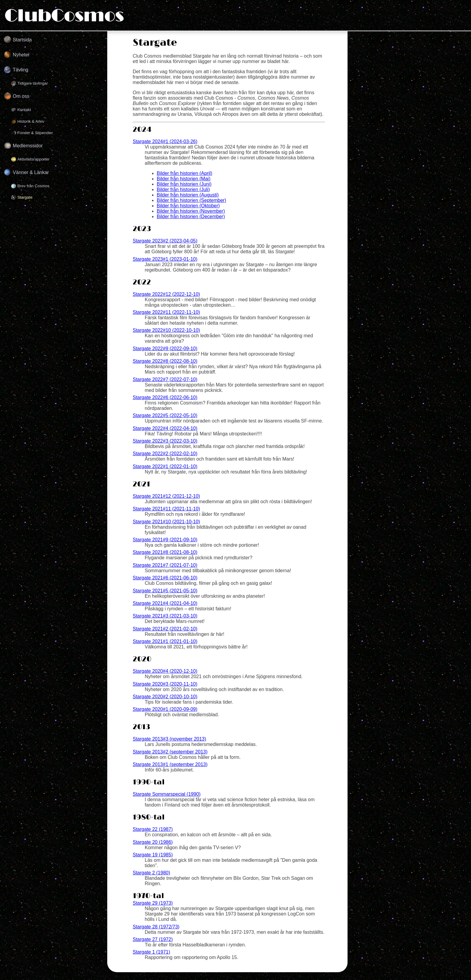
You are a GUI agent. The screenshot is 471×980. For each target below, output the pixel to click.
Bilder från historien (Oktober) (188, 206)
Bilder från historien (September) (191, 200)
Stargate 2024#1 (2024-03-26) (165, 141)
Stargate (25, 197)
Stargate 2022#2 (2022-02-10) (165, 454)
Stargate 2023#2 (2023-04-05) (165, 241)
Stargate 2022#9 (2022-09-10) (165, 349)
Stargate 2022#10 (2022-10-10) (166, 330)
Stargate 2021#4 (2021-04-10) (165, 603)
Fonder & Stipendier (35, 133)
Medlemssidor (28, 146)
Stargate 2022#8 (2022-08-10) (165, 361)
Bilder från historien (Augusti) (188, 195)
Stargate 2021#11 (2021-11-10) (166, 509)
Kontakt (24, 110)
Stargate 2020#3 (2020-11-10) (165, 684)
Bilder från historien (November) (191, 211)
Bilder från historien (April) (185, 173)
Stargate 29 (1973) (153, 903)
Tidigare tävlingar (33, 83)
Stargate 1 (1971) (152, 952)
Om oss (21, 96)
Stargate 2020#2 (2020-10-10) (165, 697)
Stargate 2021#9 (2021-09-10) (165, 540)
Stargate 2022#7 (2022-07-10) (165, 379)
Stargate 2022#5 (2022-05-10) (165, 415)
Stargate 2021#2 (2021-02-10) (165, 629)
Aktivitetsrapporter (33, 159)
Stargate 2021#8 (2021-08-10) (165, 552)
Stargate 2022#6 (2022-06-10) (165, 397)
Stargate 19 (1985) (153, 855)
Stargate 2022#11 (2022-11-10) (166, 312)
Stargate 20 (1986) (153, 842)
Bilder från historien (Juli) (183, 189)
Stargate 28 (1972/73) (156, 927)
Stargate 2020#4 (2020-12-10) (165, 671)
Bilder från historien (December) (191, 216)
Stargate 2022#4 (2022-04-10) (165, 428)
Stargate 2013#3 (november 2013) (170, 739)
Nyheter (21, 55)
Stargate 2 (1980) (152, 873)
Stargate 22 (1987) (153, 829)
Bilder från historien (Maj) (184, 179)
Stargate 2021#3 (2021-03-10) (165, 616)
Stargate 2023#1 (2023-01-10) (165, 259)
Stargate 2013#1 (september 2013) (170, 764)
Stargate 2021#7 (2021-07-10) (165, 565)
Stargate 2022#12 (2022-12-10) (166, 294)
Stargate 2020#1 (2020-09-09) (165, 709)
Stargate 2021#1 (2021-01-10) (165, 641)
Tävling (21, 70)
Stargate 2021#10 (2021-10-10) (166, 522)
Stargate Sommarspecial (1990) (167, 794)
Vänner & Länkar (31, 172)
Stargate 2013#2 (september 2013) (170, 752)
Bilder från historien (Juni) (184, 184)
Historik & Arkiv (31, 121)
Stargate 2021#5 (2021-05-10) (165, 591)
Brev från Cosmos (33, 186)
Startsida (22, 40)
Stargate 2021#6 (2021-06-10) (165, 578)
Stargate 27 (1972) (153, 939)
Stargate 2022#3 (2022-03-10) (165, 441)
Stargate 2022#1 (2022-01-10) (165, 466)
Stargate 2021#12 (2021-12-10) (166, 496)
